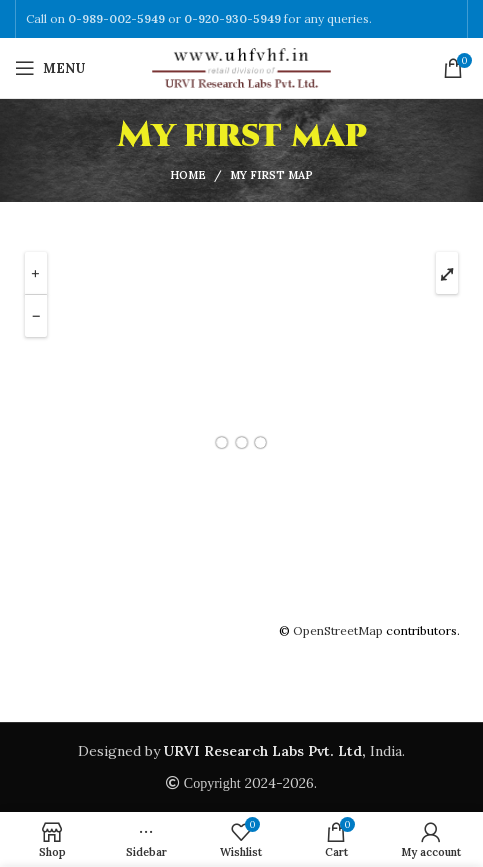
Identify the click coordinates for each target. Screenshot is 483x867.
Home (188, 175)
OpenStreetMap (338, 630)
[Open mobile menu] (50, 68)
